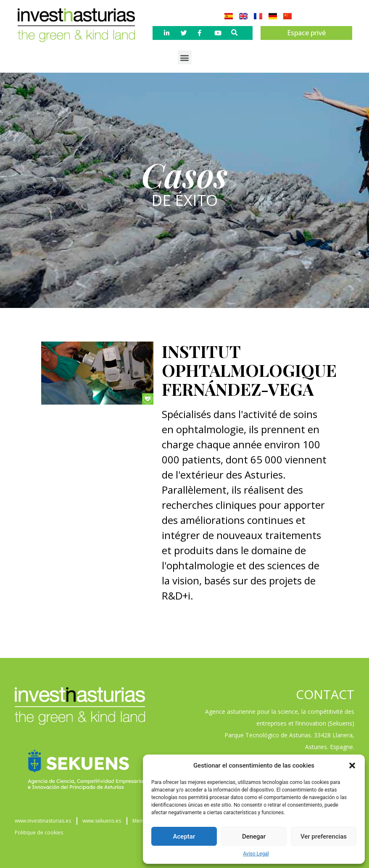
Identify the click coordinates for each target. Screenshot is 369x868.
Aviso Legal (256, 854)
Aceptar (184, 836)
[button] (352, 765)
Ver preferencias (324, 836)
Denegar (254, 836)
